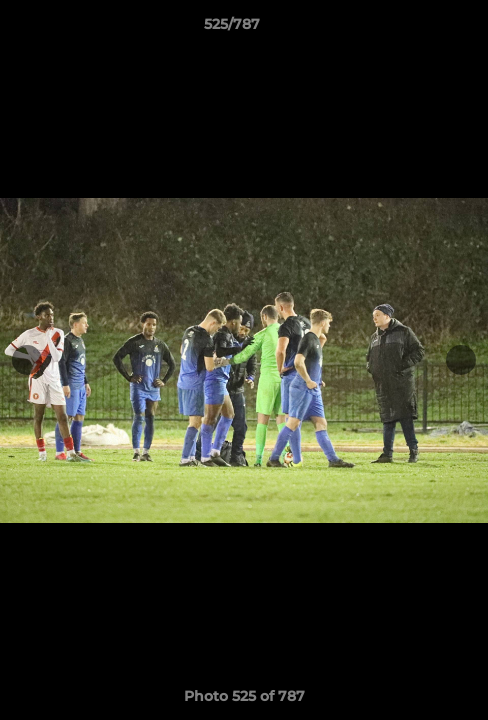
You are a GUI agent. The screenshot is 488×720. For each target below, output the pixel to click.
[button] (416, 29)
